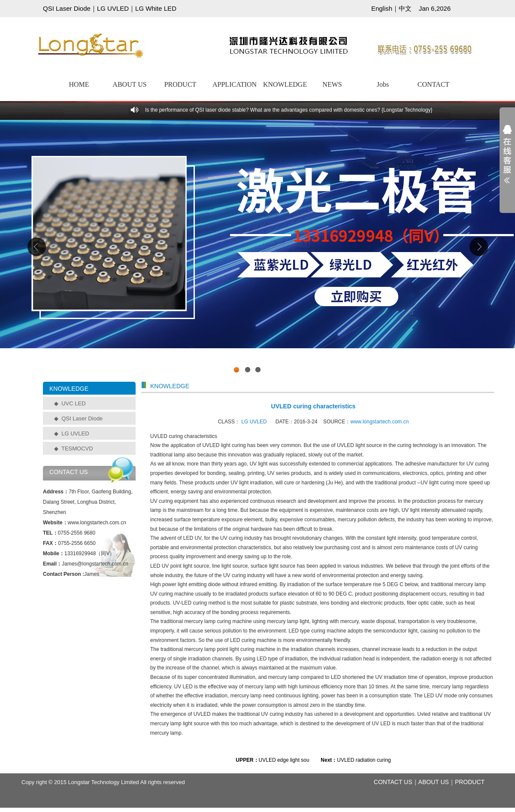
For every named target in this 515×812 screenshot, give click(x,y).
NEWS (332, 84)
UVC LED (73, 403)
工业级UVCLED (257, 249)
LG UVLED (113, 8)
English (382, 8)
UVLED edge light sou (284, 760)
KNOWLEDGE (285, 84)
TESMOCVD (77, 449)
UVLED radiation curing (364, 760)
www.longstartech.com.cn (379, 422)
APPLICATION (234, 84)
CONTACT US (393, 782)
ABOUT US (129, 84)
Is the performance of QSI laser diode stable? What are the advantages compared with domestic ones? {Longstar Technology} (289, 110)
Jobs (383, 84)
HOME (79, 84)
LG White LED (156, 8)
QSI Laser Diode (67, 8)
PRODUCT (180, 84)
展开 (507, 160)
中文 (405, 8)
